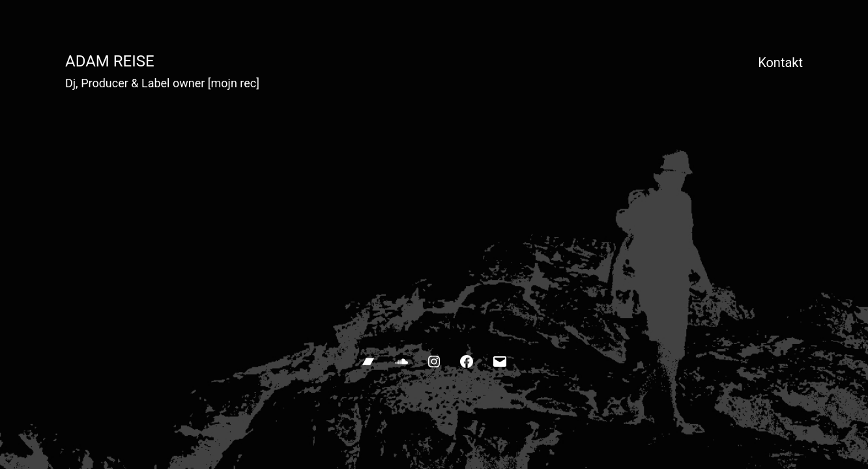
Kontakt (780, 63)
